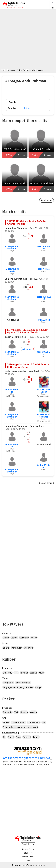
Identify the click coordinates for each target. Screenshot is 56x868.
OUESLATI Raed (44, 466)
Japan (14, 638)
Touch (36, 737)
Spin (18, 737)
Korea (34, 638)
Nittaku (24, 673)
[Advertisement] (28, 40)
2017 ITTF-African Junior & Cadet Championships (27, 222)
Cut (44, 722)
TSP (16, 673)
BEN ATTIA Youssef (44, 390)
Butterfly (7, 673)
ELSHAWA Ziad (44, 353)
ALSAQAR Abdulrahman (12, 247)
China (6, 638)
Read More (47, 200)
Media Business (28, 856)
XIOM (41, 673)
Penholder (17, 648)
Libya (27, 108)
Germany (24, 638)
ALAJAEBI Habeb (12, 390)
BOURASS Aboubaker (44, 415)
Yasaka (33, 673)
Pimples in (8, 683)
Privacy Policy (28, 849)
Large (38, 687)
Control (27, 737)
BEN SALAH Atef (44, 247)
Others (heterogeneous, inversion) (20, 727)
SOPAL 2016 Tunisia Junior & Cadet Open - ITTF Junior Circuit (28, 331)
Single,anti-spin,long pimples (18, 687)
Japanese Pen (18, 722)
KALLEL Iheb (44, 269)
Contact (28, 860)
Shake (6, 648)
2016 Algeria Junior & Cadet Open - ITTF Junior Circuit (28, 366)
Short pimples (23, 683)
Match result (27, 349)
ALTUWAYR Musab (12, 270)
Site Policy (28, 853)
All (4, 737)
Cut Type (28, 648)
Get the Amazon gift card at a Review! (26, 758)
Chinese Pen (34, 722)
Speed (11, 737)
